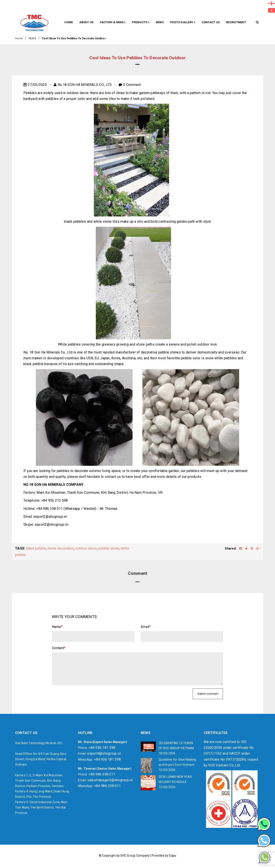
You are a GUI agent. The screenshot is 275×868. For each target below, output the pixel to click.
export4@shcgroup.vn (104, 753)
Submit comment (208, 694)
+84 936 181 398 (102, 748)
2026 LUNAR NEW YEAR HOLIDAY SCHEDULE (175, 779)
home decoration (61, 548)
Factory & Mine (113, 23)
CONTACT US (211, 22)
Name (57, 627)
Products (141, 23)
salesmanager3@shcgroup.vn (110, 780)
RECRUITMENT (236, 22)
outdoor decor (86, 548)
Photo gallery (183, 23)
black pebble (36, 548)
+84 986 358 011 (102, 774)
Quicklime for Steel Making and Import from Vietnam (177, 762)
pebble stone (109, 548)
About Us (86, 22)
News (160, 22)
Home (69, 22)
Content (59, 648)
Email (146, 627)
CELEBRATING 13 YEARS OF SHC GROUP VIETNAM (176, 746)
